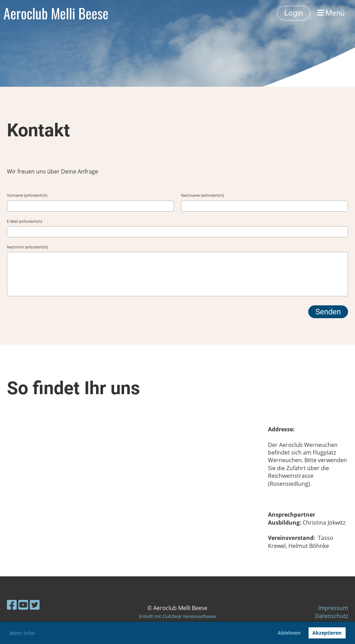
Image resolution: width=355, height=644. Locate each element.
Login (294, 13)
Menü (331, 13)
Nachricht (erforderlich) (27, 247)
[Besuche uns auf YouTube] (23, 605)
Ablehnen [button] (289, 633)
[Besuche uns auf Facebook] (12, 605)
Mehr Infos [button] (22, 633)
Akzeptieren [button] (327, 633)
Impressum (333, 608)
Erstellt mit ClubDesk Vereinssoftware (177, 616)
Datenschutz (332, 616)
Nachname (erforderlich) (202, 195)
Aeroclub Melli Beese (56, 13)
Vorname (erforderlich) (27, 195)
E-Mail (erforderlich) (24, 221)
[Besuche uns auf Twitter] (35, 605)
